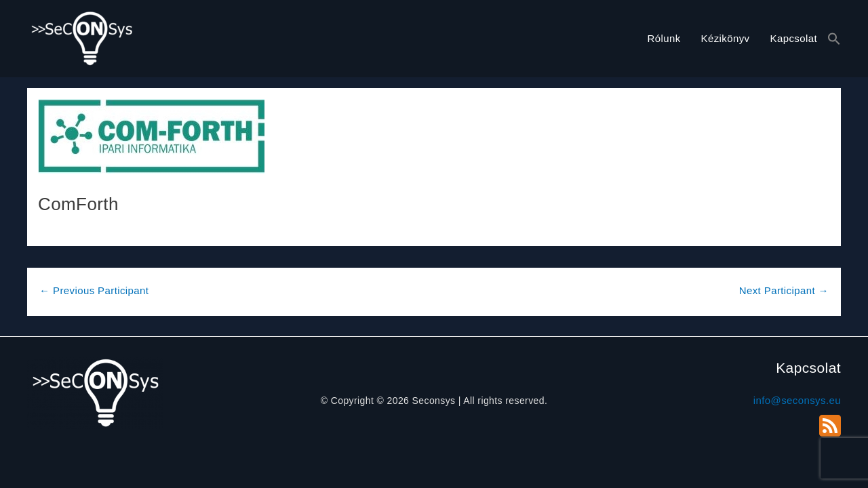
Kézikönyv (726, 38)
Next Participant (784, 290)
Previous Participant (94, 290)
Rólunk (664, 38)
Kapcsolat (794, 38)
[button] (834, 39)
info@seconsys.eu (797, 400)
